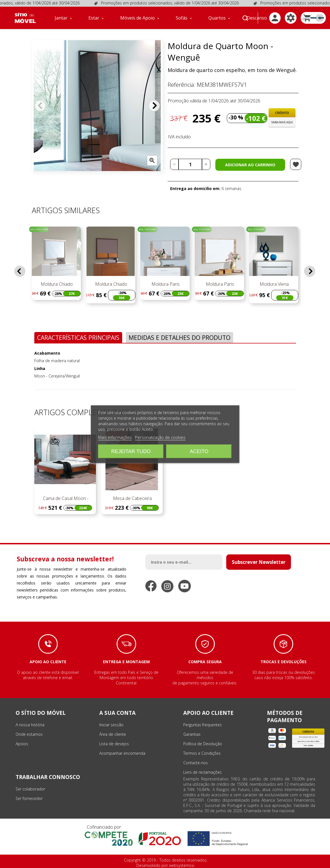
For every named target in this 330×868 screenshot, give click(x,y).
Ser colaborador (30, 789)
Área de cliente (113, 734)
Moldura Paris (165, 284)
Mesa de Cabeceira (132, 498)
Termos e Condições (202, 753)
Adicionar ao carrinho (250, 165)
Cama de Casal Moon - (65, 498)
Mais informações (115, 437)
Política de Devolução (203, 744)
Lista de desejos (114, 744)
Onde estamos (29, 734)
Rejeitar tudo (131, 451)
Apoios (22, 744)
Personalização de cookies (160, 437)
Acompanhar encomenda (122, 753)
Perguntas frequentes (203, 725)
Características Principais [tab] (78, 337)
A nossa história (30, 725)
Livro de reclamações (203, 772)
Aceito (199, 451)
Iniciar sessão (111, 725)
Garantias (192, 734)
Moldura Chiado (56, 284)
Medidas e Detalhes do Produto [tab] (180, 337)
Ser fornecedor (29, 798)
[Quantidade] (190, 164)
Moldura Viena (274, 284)
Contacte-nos (196, 763)
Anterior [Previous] (40, 106)
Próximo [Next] (154, 106)
